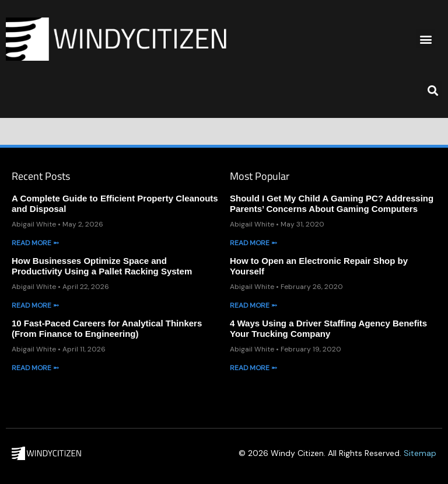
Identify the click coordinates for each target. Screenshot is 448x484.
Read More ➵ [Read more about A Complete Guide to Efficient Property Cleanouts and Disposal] (35, 243)
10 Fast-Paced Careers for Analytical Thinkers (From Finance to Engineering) (107, 328)
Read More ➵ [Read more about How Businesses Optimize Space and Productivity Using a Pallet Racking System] (35, 305)
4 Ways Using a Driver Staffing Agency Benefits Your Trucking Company (328, 328)
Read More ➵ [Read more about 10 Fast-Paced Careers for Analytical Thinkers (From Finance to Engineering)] (35, 368)
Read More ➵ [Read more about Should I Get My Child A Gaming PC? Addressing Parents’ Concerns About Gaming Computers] (253, 243)
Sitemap (420, 453)
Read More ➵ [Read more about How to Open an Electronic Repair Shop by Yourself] (253, 305)
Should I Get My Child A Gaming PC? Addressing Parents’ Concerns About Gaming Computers (332, 203)
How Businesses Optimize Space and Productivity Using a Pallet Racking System (102, 266)
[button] (426, 39)
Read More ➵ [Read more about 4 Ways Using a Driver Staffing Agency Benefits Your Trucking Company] (253, 368)
